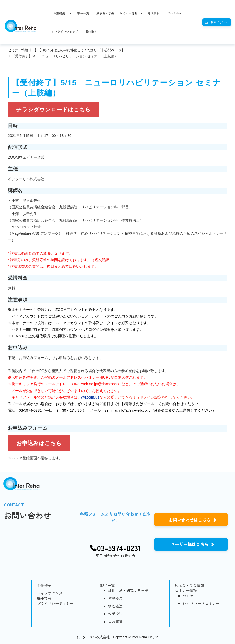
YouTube (175, 13)
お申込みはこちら (39, 443)
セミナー (190, 596)
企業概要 (59, 13)
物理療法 (115, 606)
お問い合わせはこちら (190, 520)
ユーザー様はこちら (190, 544)
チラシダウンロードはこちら (54, 110)
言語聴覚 (115, 622)
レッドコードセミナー (201, 604)
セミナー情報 (129, 13)
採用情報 (44, 598)
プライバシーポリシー (55, 604)
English (91, 31)
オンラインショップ (65, 31)
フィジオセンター (52, 593)
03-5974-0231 (119, 548)
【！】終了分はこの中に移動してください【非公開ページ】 (79, 50)
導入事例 (154, 13)
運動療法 (115, 598)
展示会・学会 (105, 13)
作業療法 (115, 614)
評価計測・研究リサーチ (128, 590)
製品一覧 (83, 13)
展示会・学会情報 (189, 586)
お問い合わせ (219, 22)
